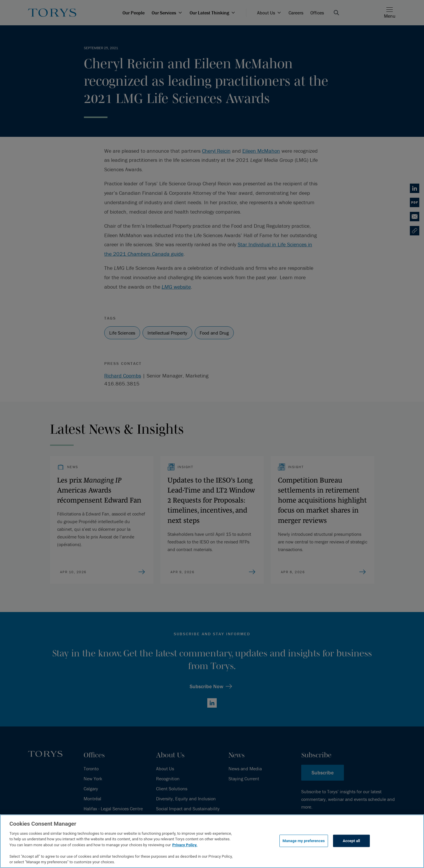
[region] (212, 841)
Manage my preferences (304, 841)
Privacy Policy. (185, 845)
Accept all (351, 841)
